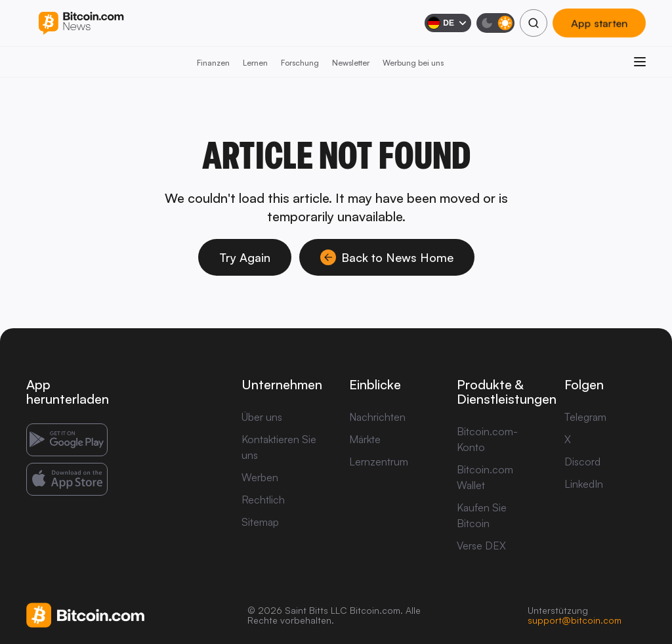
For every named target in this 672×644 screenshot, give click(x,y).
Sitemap (260, 522)
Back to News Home (387, 257)
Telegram (585, 417)
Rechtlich (263, 500)
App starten (599, 23)
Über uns (262, 417)
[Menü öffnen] (640, 62)
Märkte (365, 439)
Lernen (255, 63)
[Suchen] (534, 23)
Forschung (300, 63)
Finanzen (213, 63)
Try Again (245, 257)
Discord (582, 462)
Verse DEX (481, 546)
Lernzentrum (379, 462)
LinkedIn (584, 484)
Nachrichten (377, 417)
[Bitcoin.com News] (81, 23)
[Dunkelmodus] (495, 23)
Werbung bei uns (413, 63)
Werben (260, 477)
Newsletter (351, 63)
